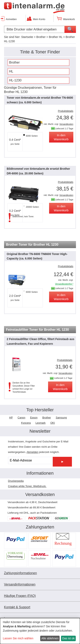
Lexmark (41, 423)
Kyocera (26, 423)
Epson (34, 418)
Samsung (61, 418)
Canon (21, 418)
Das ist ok (68, 638)
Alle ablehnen (50, 638)
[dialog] (40, 631)
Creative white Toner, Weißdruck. (27, 486)
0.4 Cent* (15, 140)
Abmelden (32, 452)
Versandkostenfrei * (64, 284)
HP (11, 418)
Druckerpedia (16, 481)
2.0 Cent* (15, 296)
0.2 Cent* (15, 211)
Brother (41, 37)
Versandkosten (66, 124)
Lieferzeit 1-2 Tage (64, 129)
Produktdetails (66, 111)
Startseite (27, 37)
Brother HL (56, 37)
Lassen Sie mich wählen (18, 638)
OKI (53, 423)
